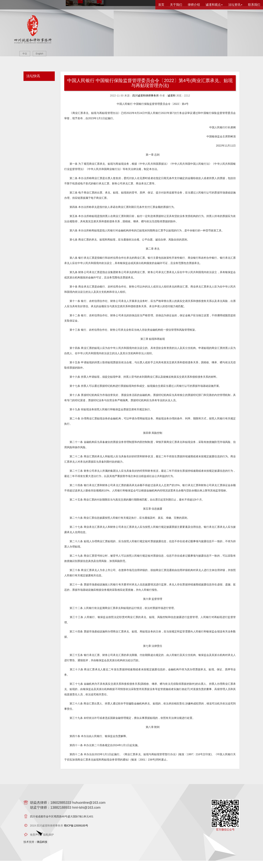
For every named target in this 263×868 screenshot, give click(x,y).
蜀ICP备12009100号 (76, 833)
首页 (161, 5)
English (40, 54)
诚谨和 (171, 103)
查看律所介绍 (170, 48)
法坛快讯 (33, 83)
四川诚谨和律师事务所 (146, 103)
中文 (25, 54)
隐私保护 (49, 842)
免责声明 (35, 842)
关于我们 (176, 5)
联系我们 (254, 5)
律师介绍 (194, 5)
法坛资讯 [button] (235, 5)
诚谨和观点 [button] (214, 5)
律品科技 (42, 849)
